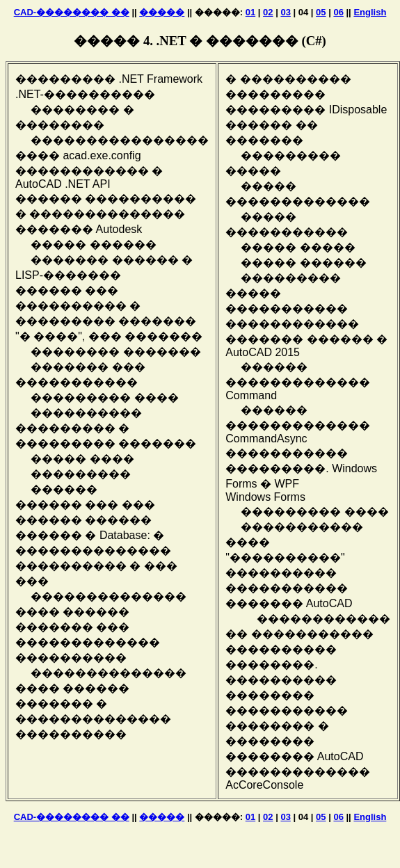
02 (268, 12)
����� (162, 12)
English (370, 12)
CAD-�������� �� (72, 12)
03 (285, 12)
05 (321, 12)
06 (338, 12)
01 (250, 12)
